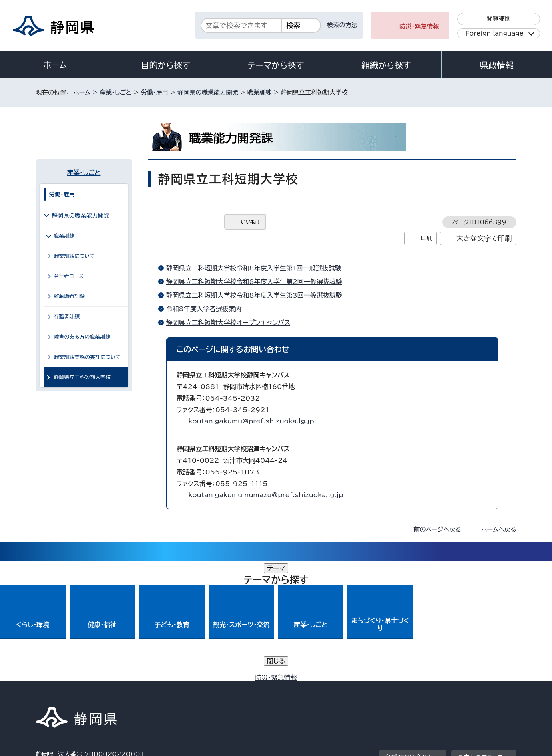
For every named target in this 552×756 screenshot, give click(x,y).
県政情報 (497, 65)
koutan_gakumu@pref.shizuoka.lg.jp (251, 421)
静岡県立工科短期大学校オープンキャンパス (228, 323)
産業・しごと (116, 92)
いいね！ (251, 222)
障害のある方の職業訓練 (82, 337)
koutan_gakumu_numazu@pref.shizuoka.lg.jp (266, 495)
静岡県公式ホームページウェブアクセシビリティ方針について (302, 688)
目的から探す (165, 65)
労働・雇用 (155, 92)
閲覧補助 (499, 19)
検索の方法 (342, 25)
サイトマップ (479, 688)
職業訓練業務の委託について (87, 357)
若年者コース (69, 276)
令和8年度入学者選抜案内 (204, 309)
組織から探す (386, 65)
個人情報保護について (163, 688)
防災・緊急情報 (419, 26)
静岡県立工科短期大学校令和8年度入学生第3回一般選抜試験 (254, 295)
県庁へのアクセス (480, 638)
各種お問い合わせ (409, 638)
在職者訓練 (67, 317)
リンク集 (423, 688)
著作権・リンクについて (73, 688)
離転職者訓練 (70, 296)
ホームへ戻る (499, 529)
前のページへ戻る (437, 529)
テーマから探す (276, 65)
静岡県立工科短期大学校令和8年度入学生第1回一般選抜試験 (254, 268)
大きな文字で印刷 (484, 238)
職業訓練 (260, 92)
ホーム (55, 65)
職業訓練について (75, 256)
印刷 (427, 238)
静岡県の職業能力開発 (208, 92)
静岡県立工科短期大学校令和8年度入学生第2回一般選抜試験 (254, 282)
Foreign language (495, 33)
